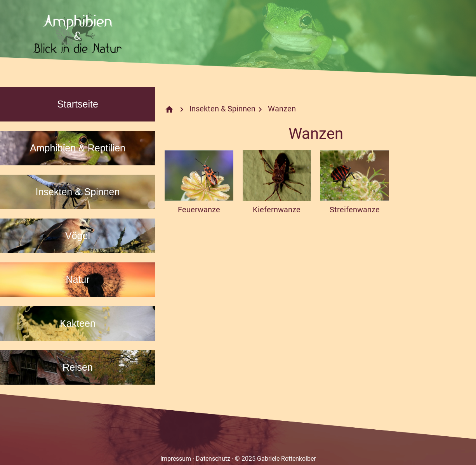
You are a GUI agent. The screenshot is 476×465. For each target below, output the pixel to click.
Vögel (78, 236)
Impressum (176, 459)
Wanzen (282, 109)
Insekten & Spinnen (78, 192)
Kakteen (78, 323)
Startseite (78, 104)
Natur (77, 279)
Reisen (78, 367)
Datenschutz (213, 459)
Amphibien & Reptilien (78, 148)
